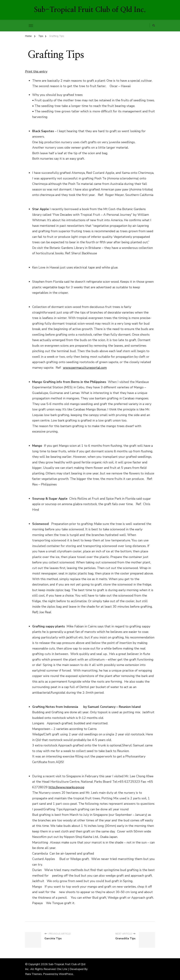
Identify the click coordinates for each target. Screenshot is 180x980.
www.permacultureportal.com (85, 368)
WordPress (66, 974)
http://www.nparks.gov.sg (66, 787)
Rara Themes (33, 974)
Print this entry (36, 72)
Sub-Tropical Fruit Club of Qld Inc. (90, 10)
